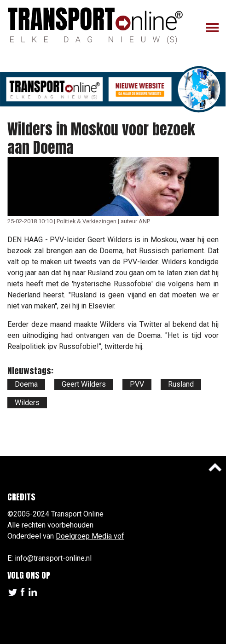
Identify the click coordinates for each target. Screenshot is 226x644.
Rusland (181, 384)
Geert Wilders (84, 384)
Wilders (27, 403)
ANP (144, 221)
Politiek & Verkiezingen (87, 221)
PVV (137, 384)
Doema (26, 384)
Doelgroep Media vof (90, 536)
